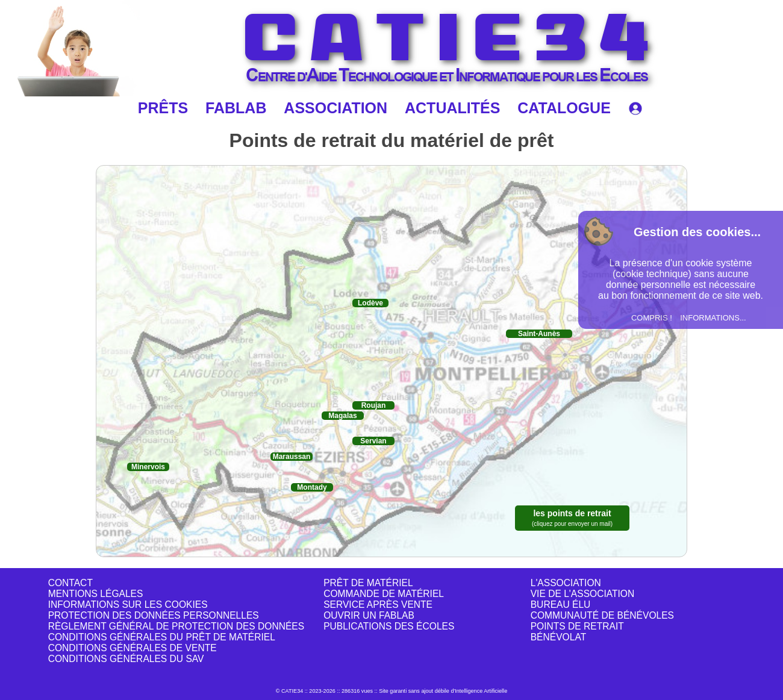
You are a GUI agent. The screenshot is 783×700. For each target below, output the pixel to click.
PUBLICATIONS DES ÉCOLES (389, 626)
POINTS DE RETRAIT (577, 626)
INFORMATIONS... (713, 318)
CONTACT (70, 583)
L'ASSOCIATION (566, 583)
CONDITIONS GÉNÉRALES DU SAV (126, 659)
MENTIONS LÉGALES (96, 594)
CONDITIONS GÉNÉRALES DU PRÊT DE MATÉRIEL (162, 637)
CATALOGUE (564, 108)
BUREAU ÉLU (561, 605)
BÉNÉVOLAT (558, 637)
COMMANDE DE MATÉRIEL (384, 594)
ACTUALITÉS (452, 108)
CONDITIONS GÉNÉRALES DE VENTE (133, 648)
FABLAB (236, 108)
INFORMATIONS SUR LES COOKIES (128, 605)
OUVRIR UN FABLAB (369, 615)
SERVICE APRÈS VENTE (378, 605)
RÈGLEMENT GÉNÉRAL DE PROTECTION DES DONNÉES (176, 626)
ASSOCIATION (335, 108)
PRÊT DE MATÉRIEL (368, 583)
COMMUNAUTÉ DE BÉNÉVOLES (602, 615)
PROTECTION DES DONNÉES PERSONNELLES (154, 615)
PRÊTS (163, 108)
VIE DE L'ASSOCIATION (583, 594)
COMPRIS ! (652, 318)
